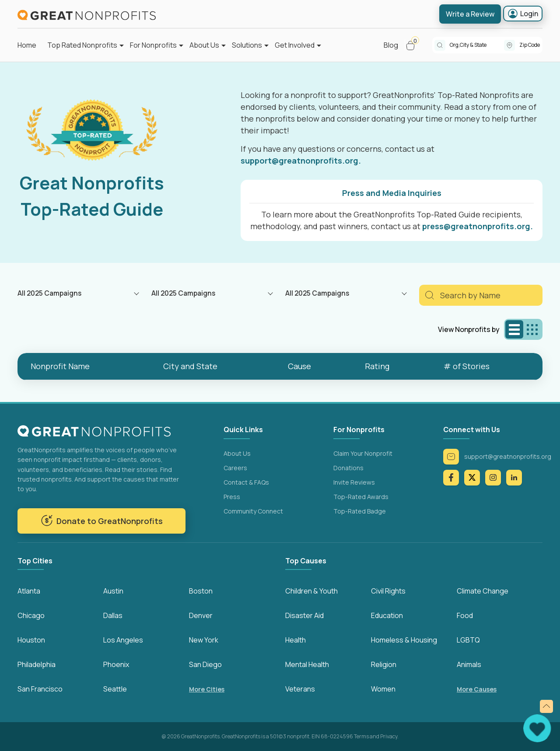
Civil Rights (388, 591)
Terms (361, 736)
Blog (391, 45)
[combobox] (477, 45)
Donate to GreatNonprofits (102, 520)
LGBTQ (468, 640)
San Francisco (40, 689)
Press (232, 497)
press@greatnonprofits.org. (478, 226)
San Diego (205, 664)
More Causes (477, 689)
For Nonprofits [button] (153, 45)
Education (387, 615)
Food (465, 615)
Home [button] (27, 45)
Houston (31, 640)
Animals (469, 664)
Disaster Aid (304, 615)
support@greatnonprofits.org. (301, 161)
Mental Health (307, 664)
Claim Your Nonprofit (363, 453)
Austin (113, 591)
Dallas (113, 615)
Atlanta (29, 591)
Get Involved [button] (295, 45)
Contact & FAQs (246, 482)
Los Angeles (123, 640)
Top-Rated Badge (360, 511)
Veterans (300, 689)
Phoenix (116, 664)
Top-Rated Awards (361, 497)
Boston (201, 591)
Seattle (115, 689)
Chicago (31, 615)
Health (296, 640)
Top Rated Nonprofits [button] (82, 45)
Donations (348, 468)
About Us (237, 453)
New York (204, 640)
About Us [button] (204, 45)
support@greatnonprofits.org (497, 457)
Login (523, 14)
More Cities (207, 689)
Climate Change (483, 591)
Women (383, 689)
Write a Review (470, 14)
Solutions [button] (247, 45)
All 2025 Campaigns (49, 293)
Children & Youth (311, 591)
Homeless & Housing (404, 640)
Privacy (389, 736)
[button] (414, 45)
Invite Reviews (354, 482)
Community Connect (253, 511)
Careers (235, 468)
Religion (384, 664)
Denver (201, 615)
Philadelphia (37, 664)
